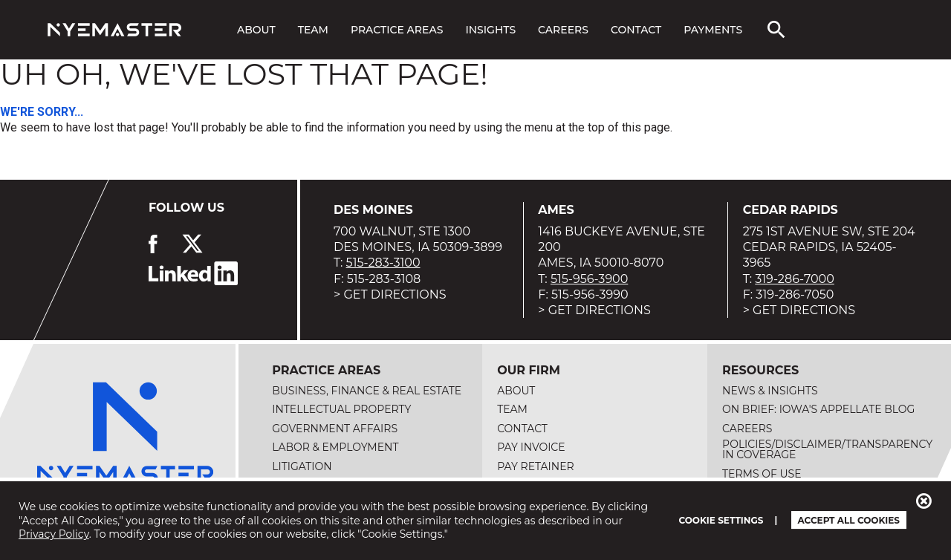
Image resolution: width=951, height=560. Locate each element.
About (256, 30)
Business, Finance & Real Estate (367, 391)
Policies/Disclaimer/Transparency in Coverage (827, 449)
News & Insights (770, 391)
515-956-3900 (589, 279)
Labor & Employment (335, 447)
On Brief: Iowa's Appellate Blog (818, 409)
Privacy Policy (54, 534)
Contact (636, 30)
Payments (713, 30)
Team (313, 30)
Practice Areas (397, 30)
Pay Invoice (531, 447)
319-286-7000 (795, 279)
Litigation (302, 466)
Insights (490, 30)
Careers (563, 30)
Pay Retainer (536, 466)
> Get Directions (390, 294)
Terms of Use (762, 474)
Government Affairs (335, 429)
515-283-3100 (383, 263)
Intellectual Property (341, 409)
